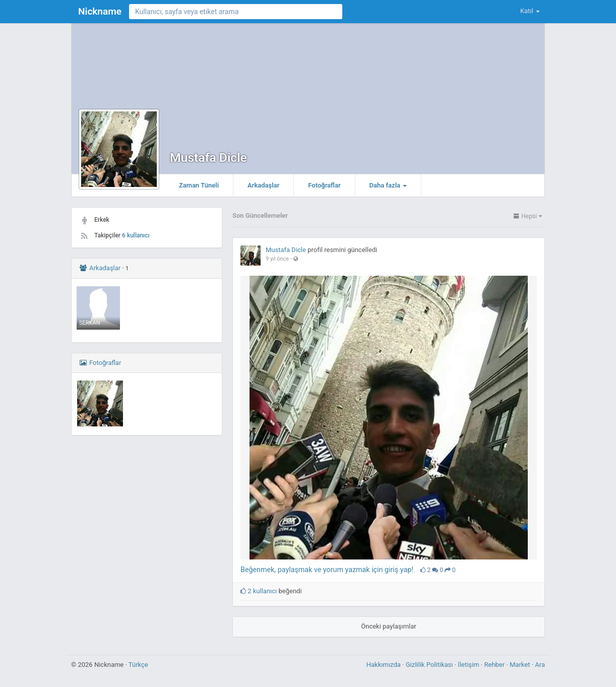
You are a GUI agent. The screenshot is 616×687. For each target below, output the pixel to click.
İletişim (469, 665)
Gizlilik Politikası (430, 665)
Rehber (495, 665)
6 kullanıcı (136, 235)
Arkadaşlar (263, 185)
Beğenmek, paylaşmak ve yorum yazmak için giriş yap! (327, 570)
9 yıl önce (277, 259)
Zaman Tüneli (199, 185)
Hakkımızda (384, 665)
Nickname (100, 11)
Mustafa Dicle (208, 158)
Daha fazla (388, 185)
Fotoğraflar (324, 185)
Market (521, 665)
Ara (540, 665)
